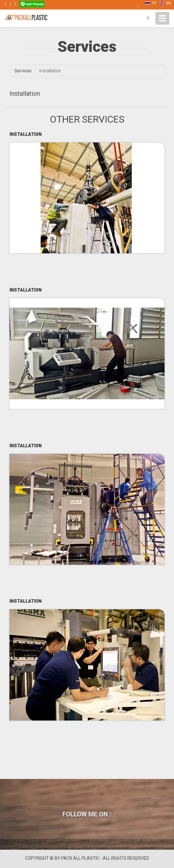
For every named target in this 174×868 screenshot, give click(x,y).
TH (151, 3)
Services (23, 71)
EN (165, 3)
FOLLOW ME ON (87, 814)
